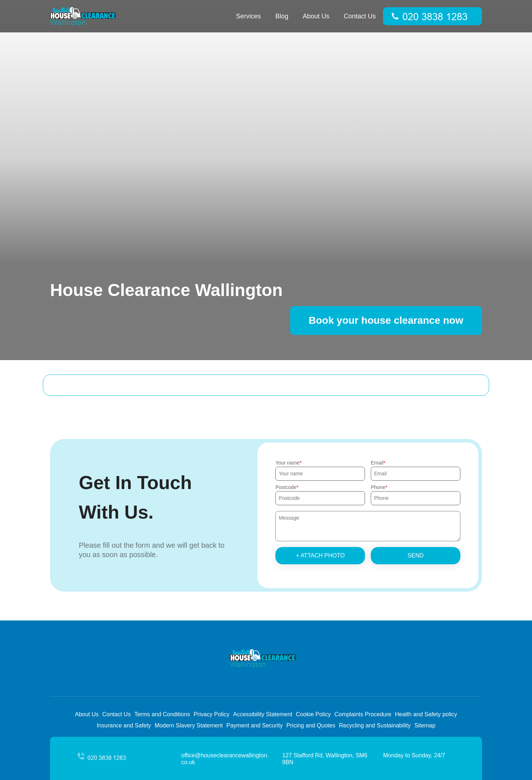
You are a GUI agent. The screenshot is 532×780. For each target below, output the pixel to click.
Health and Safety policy (426, 714)
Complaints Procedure (363, 714)
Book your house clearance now (386, 320)
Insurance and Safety (124, 725)
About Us (316, 16)
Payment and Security (255, 725)
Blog (282, 16)
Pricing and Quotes (311, 725)
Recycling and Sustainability (375, 725)
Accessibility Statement (263, 714)
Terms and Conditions (162, 714)
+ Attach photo (320, 555)
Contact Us (360, 16)
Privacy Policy (212, 714)
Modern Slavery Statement (189, 725)
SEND (415, 555)
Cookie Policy (313, 714)
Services (249, 16)
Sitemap (425, 725)
